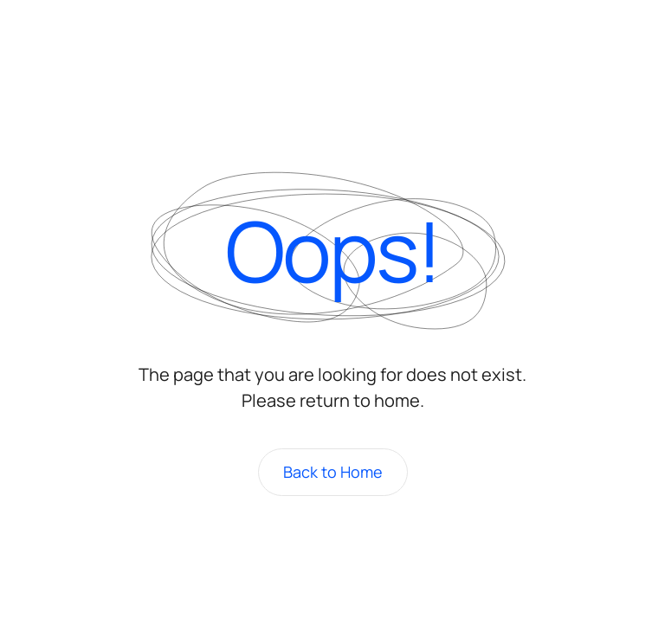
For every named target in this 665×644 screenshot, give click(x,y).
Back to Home (333, 472)
